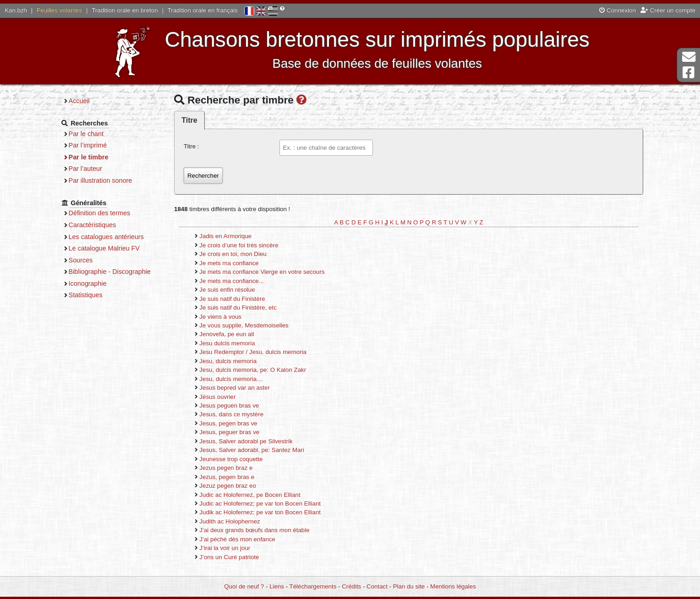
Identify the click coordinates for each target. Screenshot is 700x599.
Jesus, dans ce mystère (231, 414)
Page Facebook (689, 73)
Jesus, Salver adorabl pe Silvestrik (246, 441)
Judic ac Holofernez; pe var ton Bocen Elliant (260, 504)
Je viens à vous (220, 317)
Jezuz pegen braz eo (227, 486)
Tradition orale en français (203, 10)
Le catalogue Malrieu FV (104, 248)
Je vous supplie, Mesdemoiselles (244, 325)
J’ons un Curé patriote (229, 557)
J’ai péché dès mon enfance (237, 539)
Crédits (351, 586)
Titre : (191, 146)
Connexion (618, 10)
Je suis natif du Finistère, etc (238, 308)
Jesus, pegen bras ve (228, 423)
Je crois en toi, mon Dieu (233, 254)
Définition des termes (100, 213)
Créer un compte (668, 10)
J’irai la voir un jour (225, 548)
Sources (81, 260)
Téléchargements (313, 586)
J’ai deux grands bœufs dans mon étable (254, 530)
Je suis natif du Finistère (232, 299)
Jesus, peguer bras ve (229, 432)
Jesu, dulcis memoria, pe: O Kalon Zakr (253, 370)
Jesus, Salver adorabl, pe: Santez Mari (252, 450)
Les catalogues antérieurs (106, 237)
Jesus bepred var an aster (235, 388)
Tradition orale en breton (125, 10)
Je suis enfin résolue (227, 290)
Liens (277, 586)
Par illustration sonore (101, 180)
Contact (377, 586)
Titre (189, 120)
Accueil (79, 101)
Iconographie (88, 283)
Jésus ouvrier (217, 397)
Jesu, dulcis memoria (228, 361)
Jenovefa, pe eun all (227, 334)
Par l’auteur (85, 169)
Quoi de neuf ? (244, 586)
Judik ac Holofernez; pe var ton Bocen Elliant (260, 512)
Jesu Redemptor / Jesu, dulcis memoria (253, 352)
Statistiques (86, 295)
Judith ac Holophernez (230, 521)
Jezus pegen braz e (226, 468)
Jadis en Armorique (225, 236)
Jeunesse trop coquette (231, 459)
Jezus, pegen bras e (227, 477)
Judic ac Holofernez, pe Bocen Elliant (250, 495)
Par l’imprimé (88, 145)
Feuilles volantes (59, 10)
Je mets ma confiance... (231, 281)
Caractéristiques (93, 225)
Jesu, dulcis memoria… (231, 379)
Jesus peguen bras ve (229, 406)
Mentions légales (453, 586)
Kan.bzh (16, 10)
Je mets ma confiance (229, 263)
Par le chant (86, 134)
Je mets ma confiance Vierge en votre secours (262, 272)
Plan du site (409, 586)
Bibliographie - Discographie (110, 272)
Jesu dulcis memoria (227, 343)
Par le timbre (89, 157)
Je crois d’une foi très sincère (239, 245)
